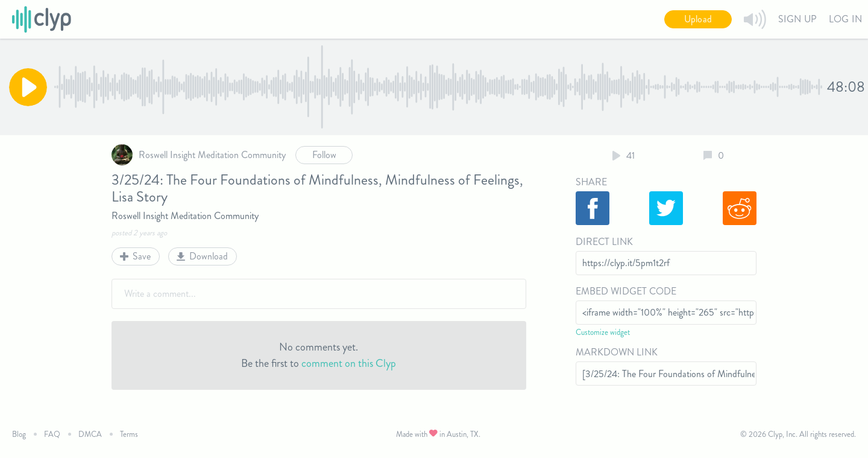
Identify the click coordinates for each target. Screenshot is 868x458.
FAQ (52, 434)
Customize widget (603, 332)
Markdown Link (617, 352)
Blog (19, 434)
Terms (129, 434)
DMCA (90, 434)
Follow (324, 155)
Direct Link (604, 242)
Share (591, 182)
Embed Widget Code (626, 291)
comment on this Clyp (349, 363)
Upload (698, 19)
